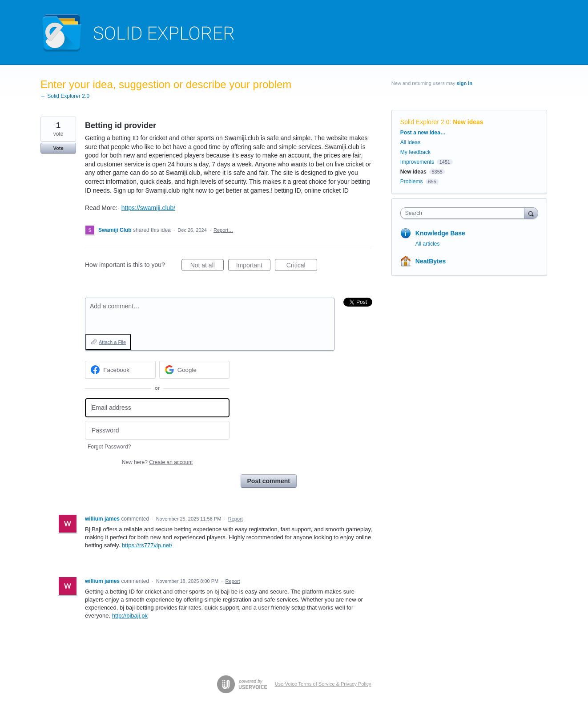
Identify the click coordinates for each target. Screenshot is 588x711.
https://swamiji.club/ (148, 208)
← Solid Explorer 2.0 (65, 96)
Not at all (207, 267)
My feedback (415, 152)
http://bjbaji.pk (130, 616)
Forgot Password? (109, 447)
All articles (428, 244)
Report (236, 519)
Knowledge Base (440, 233)
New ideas (468, 122)
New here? (157, 462)
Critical (302, 267)
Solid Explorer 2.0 (425, 122)
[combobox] (465, 213)
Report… (223, 230)
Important (253, 267)
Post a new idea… (423, 133)
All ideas (410, 142)
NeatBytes (431, 261)
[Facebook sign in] (120, 370)
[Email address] (157, 408)
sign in (465, 83)
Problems (412, 182)
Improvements (417, 162)
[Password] (157, 430)
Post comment (269, 481)
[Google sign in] (195, 370)
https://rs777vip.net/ (147, 545)
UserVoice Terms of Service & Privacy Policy (323, 684)
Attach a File (112, 342)
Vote (58, 148)
